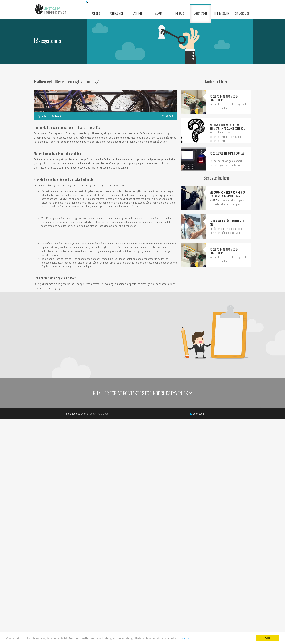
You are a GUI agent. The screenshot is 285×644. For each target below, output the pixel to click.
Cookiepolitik (198, 414)
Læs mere (186, 638)
